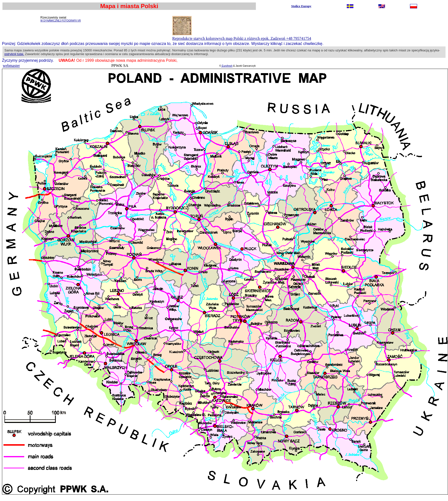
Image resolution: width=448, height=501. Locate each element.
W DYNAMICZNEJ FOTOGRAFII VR (61, 21)
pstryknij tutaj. (14, 54)
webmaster (11, 66)
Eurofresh (227, 66)
